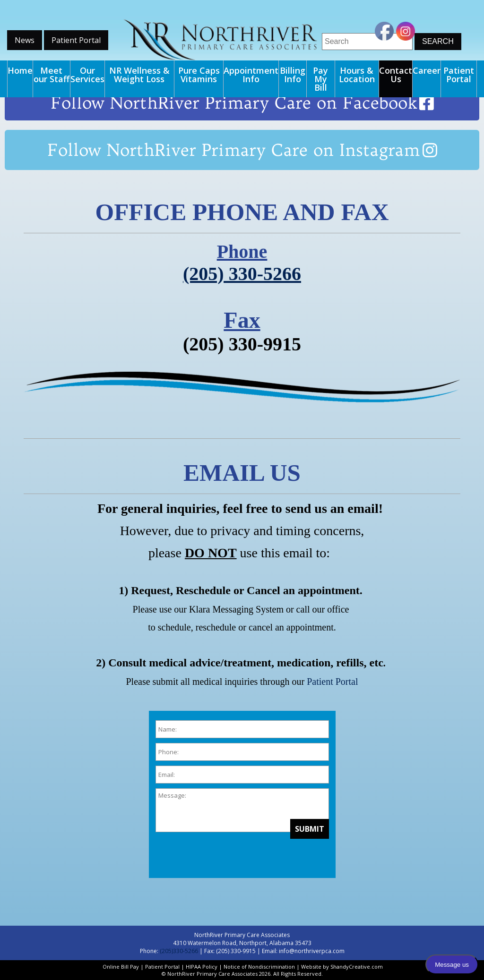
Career (427, 70)
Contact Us (396, 75)
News (25, 40)
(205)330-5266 (179, 951)
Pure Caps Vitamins (199, 75)
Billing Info (293, 75)
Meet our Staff (52, 75)
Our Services (87, 75)
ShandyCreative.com (357, 967)
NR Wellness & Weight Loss (139, 75)
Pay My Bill (320, 79)
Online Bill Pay (121, 967)
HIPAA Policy (202, 967)
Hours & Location (357, 75)
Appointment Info (251, 75)
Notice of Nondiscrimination (259, 967)
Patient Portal (76, 40)
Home (20, 70)
